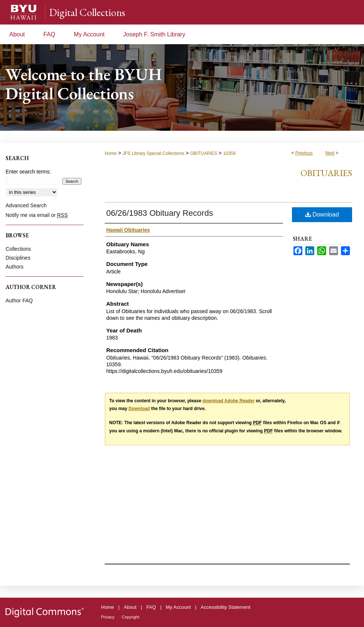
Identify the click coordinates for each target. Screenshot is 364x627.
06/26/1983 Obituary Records (160, 213)
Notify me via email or (37, 215)
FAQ (151, 607)
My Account (178, 607)
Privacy (108, 617)
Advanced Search (26, 205)
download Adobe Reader (228, 401)
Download (322, 215)
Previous (304, 153)
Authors (14, 267)
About (130, 607)
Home (111, 153)
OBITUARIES (204, 153)
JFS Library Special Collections (153, 153)
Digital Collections (87, 12)
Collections (18, 249)
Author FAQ (19, 300)
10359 (229, 153)
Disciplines (18, 258)
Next (330, 153)
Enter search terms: (28, 172)
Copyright (131, 617)
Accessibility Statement (225, 607)
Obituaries (326, 173)
